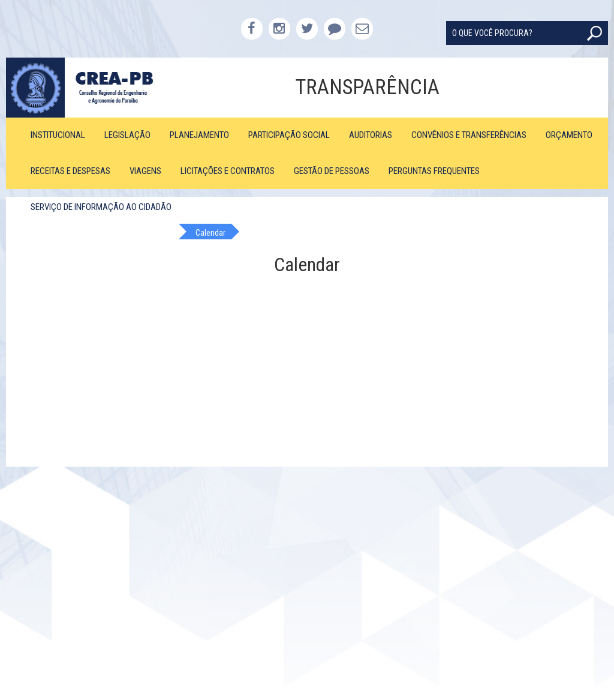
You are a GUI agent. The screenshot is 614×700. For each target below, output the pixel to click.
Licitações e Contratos (228, 171)
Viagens (145, 171)
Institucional (58, 135)
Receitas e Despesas (70, 171)
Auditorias (371, 135)
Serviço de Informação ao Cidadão (101, 207)
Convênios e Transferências (469, 135)
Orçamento (569, 135)
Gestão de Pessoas (332, 171)
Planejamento (199, 135)
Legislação (127, 135)
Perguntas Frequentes (434, 171)
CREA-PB (81, 88)
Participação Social (289, 135)
